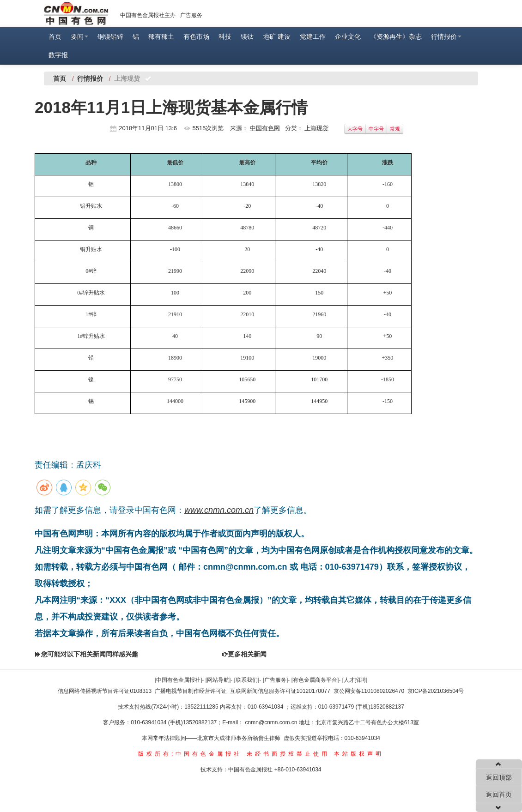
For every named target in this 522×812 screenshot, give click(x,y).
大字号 (355, 129)
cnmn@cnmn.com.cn (272, 722)
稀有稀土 (161, 36)
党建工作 (313, 36)
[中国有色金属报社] (179, 680)
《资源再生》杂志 (396, 36)
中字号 (376, 129)
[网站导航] (218, 680)
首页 (55, 36)
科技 (225, 36)
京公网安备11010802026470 (369, 691)
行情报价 (446, 36)
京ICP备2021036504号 (436, 691)
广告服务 (191, 15)
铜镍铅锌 (110, 36)
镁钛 (247, 36)
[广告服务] (276, 680)
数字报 (58, 55)
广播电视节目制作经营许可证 (191, 691)
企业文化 (348, 36)
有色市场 (196, 36)
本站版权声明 (359, 754)
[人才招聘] (355, 680)
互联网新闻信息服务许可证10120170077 (280, 691)
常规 (395, 129)
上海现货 (316, 128)
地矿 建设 (277, 36)
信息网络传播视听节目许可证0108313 (105, 691)
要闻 (79, 36)
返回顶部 (499, 777)
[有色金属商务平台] (315, 680)
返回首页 (499, 794)
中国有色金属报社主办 (148, 15)
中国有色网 (265, 128)
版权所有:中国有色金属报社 (190, 754)
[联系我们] (247, 680)
